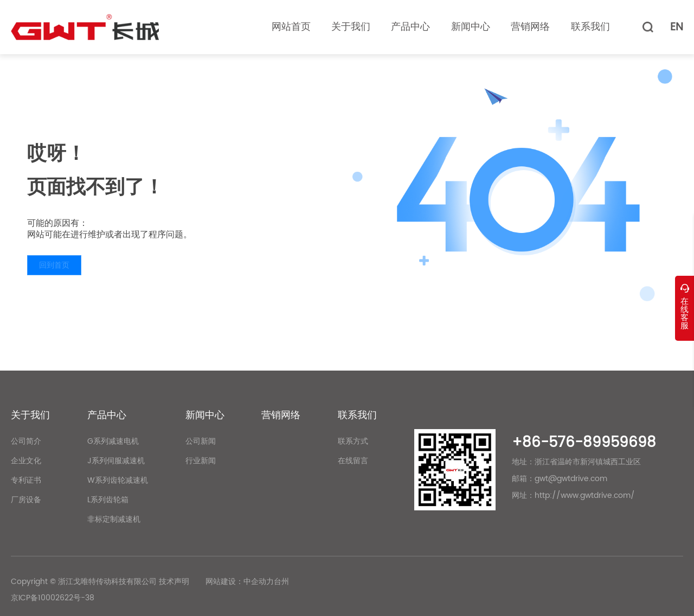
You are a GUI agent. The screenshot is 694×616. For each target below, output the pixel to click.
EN (677, 27)
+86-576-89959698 (584, 443)
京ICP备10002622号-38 (53, 598)
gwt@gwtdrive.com (571, 479)
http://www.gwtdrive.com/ (585, 495)
